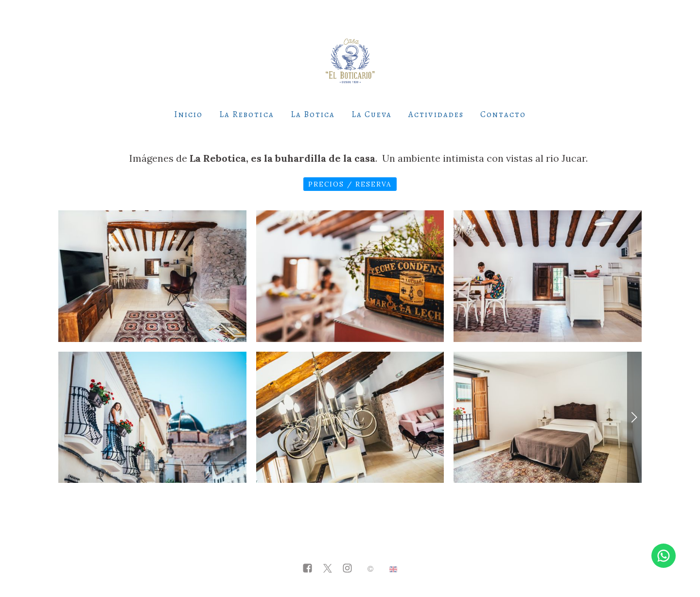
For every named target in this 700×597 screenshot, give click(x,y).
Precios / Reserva (350, 184)
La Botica (313, 114)
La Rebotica (246, 114)
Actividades (436, 114)
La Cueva (372, 114)
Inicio (188, 114)
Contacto (503, 114)
